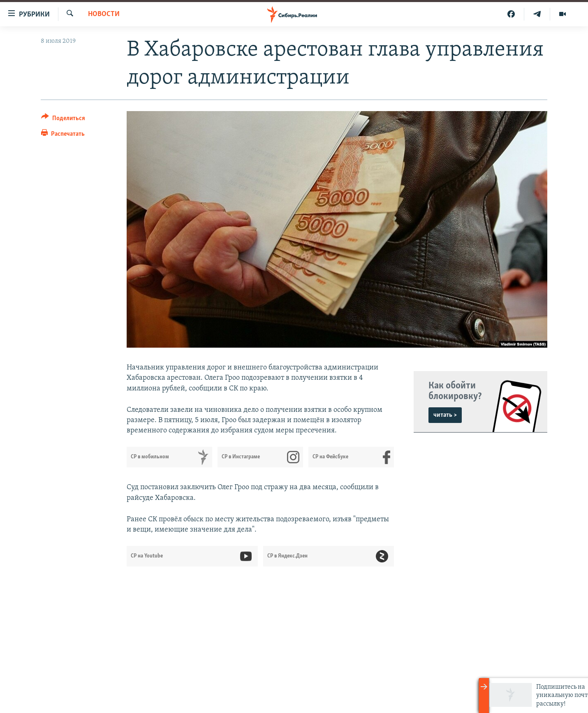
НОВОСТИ (104, 14)
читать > (445, 415)
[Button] (63, 120)
